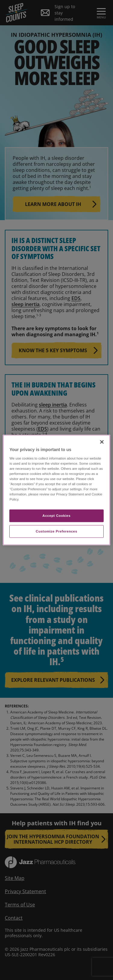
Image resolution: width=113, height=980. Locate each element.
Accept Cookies (56, 516)
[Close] (102, 442)
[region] (56, 490)
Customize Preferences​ (57, 531)
